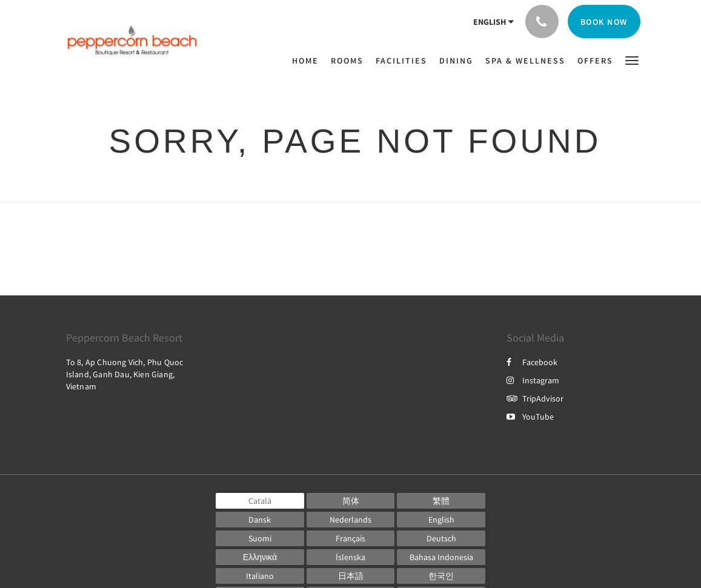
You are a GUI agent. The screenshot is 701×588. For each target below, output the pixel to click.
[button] (632, 60)
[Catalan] (260, 501)
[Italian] (260, 576)
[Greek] (260, 557)
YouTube (530, 417)
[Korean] (441, 576)
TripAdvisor (535, 398)
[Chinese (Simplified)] (351, 501)
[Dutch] (351, 520)
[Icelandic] (351, 557)
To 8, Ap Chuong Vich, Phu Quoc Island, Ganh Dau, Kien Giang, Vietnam (125, 374)
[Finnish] (260, 538)
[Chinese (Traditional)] (441, 501)
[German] (441, 538)
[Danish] (260, 520)
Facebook (532, 362)
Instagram (533, 380)
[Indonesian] (441, 557)
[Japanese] (351, 576)
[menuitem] (308, 61)
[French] (351, 538)
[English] (441, 520)
